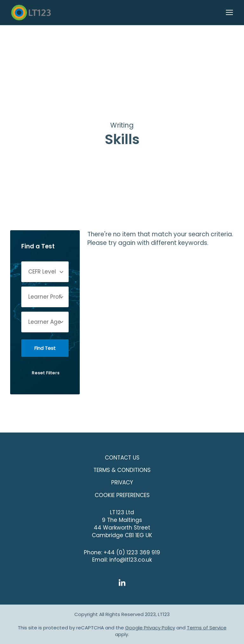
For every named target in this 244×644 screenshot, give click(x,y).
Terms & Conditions (122, 470)
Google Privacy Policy (150, 628)
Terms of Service (207, 628)
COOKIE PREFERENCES (122, 495)
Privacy (122, 482)
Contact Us (122, 458)
